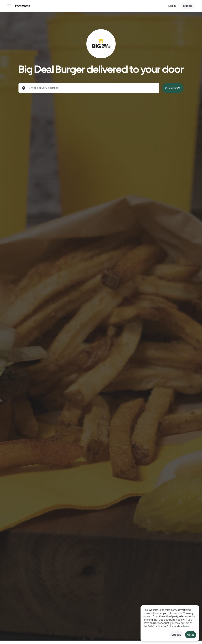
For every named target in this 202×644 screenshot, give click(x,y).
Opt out (176, 635)
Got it (191, 635)
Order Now (173, 88)
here (186, 626)
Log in (172, 6)
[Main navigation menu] (9, 6)
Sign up (188, 6)
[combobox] (92, 88)
